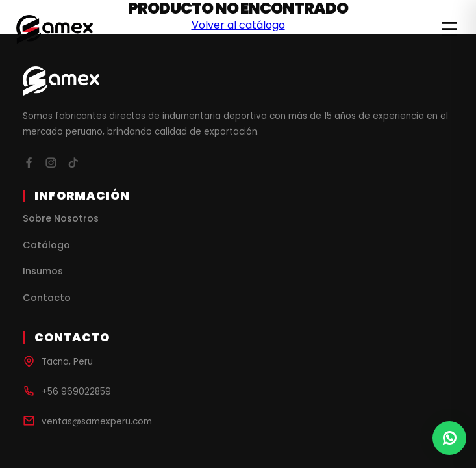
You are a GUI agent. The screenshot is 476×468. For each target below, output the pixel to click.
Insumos (43, 271)
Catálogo (46, 245)
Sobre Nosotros (61, 218)
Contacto (47, 298)
